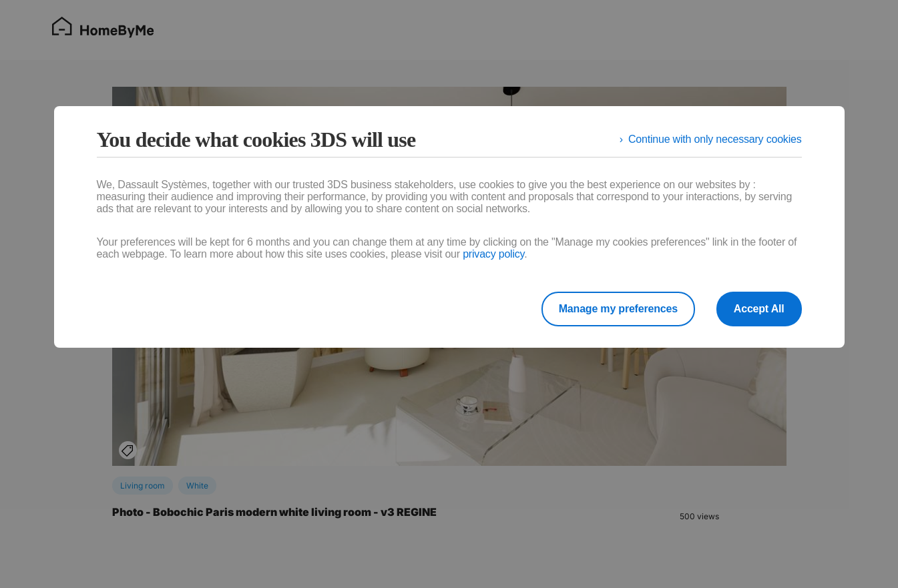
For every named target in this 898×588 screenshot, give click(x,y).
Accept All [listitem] (759, 309)
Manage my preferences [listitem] (618, 309)
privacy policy (493, 254)
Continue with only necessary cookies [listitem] (715, 139)
